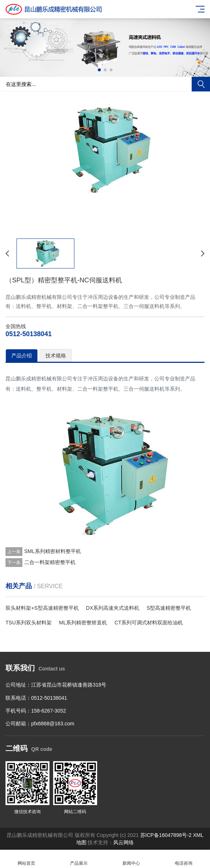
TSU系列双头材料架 (29, 623)
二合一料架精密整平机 (50, 562)
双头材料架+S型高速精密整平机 (42, 608)
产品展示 (79, 859)
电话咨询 (184, 859)
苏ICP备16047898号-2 (166, 835)
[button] (99, 70)
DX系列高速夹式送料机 (113, 608)
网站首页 (26, 859)
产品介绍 (22, 356)
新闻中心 (131, 859)
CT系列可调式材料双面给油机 (149, 623)
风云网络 (124, 842)
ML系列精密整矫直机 (83, 623)
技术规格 (56, 356)
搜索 (201, 84)
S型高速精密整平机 (169, 608)
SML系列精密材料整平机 (53, 551)
